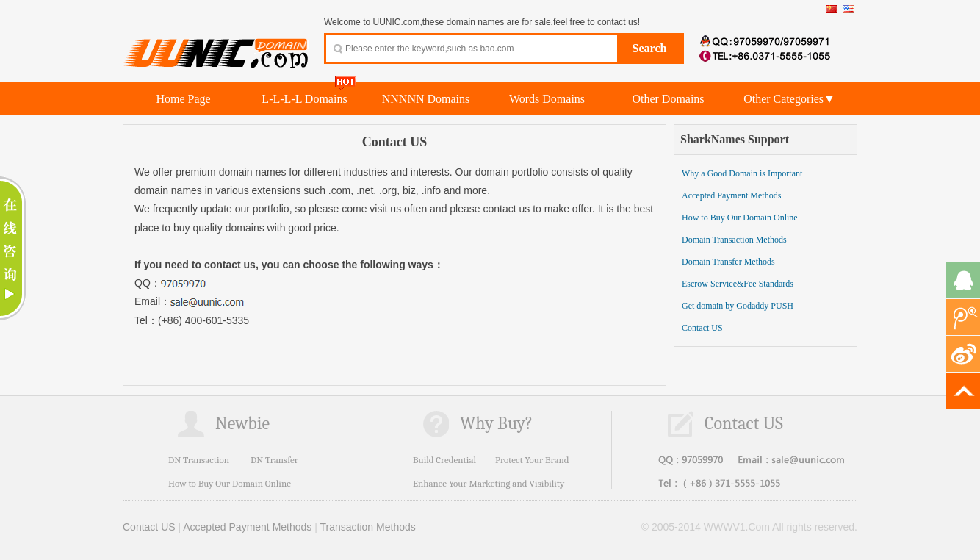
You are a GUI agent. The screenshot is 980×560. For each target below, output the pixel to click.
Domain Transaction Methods (734, 240)
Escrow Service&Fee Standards (738, 284)
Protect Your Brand (532, 460)
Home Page (183, 99)
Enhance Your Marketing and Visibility (489, 483)
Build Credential (444, 460)
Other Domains (668, 99)
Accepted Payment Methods (731, 195)
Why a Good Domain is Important (742, 173)
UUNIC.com (216, 45)
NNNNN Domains (426, 99)
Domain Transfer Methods (728, 262)
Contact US (702, 328)
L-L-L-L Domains (304, 99)
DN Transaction (199, 460)
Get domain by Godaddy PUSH (738, 306)
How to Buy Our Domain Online (740, 218)
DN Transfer (274, 460)
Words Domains (547, 99)
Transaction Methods (368, 527)
